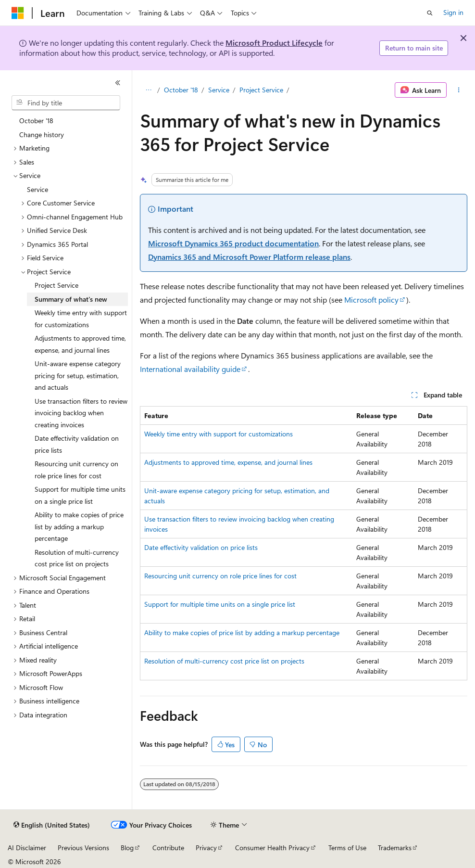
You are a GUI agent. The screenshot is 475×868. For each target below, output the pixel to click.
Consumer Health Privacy (272, 848)
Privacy (206, 848)
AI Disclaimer (27, 848)
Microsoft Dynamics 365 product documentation (233, 243)
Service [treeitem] (37, 189)
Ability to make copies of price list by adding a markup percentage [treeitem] (79, 526)
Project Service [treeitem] (56, 285)
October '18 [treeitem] (36, 121)
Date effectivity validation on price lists (201, 547)
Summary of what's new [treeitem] (71, 299)
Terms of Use (347, 848)
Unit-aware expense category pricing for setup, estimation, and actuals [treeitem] (78, 375)
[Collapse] (118, 83)
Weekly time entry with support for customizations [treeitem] (81, 319)
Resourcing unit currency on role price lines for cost (220, 576)
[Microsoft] (18, 13)
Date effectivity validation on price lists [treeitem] (77, 444)
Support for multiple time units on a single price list (220, 604)
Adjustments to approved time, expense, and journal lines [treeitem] (80, 344)
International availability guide (190, 369)
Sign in (453, 12)
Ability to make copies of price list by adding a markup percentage (242, 632)
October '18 (181, 90)
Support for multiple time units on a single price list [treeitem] (80, 495)
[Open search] (430, 13)
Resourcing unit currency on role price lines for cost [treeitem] (76, 470)
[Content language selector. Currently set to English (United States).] (52, 825)
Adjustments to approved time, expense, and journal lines (228, 462)
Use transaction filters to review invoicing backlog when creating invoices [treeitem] (81, 413)
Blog (127, 848)
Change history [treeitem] (42, 134)
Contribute (168, 848)
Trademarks (395, 848)
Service (219, 90)
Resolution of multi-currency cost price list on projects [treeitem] (77, 558)
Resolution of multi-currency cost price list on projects (224, 661)
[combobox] (66, 103)
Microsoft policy (371, 300)
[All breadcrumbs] (148, 90)
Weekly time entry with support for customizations (219, 434)
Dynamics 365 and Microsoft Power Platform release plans (249, 257)
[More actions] (459, 90)
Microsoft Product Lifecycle (274, 43)
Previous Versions (83, 848)
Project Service (261, 90)
